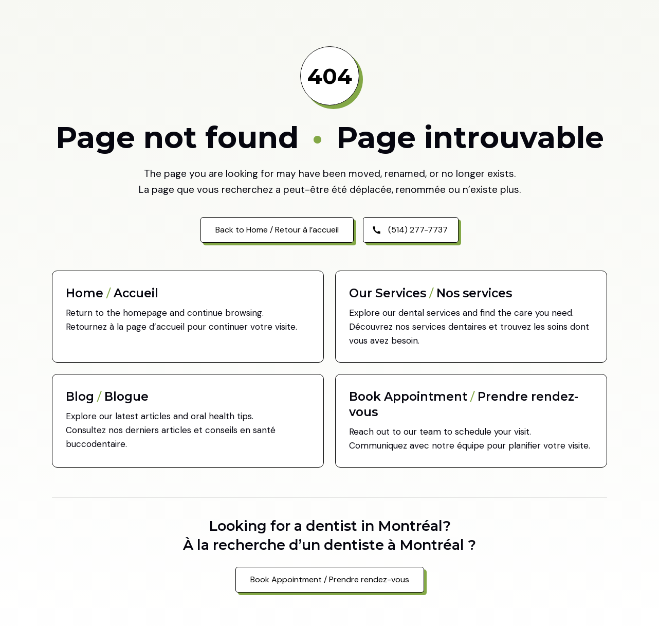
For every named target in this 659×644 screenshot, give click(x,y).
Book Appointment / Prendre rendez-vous (330, 579)
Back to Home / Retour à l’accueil (277, 230)
